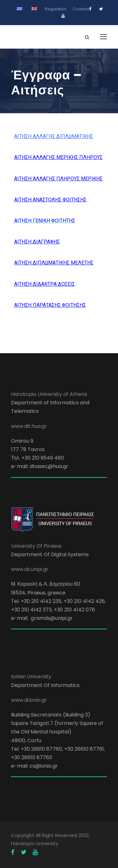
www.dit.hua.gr (29, 426)
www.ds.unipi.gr (30, 569)
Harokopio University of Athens (49, 394)
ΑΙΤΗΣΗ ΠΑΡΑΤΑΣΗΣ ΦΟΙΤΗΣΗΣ (50, 305)
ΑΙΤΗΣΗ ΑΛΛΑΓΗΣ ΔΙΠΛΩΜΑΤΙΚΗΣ (54, 136)
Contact (81, 9)
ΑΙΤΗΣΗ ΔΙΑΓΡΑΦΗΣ (37, 242)
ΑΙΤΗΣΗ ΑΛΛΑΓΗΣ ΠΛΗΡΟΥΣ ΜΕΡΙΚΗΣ (58, 179)
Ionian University (31, 676)
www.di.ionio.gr (29, 700)
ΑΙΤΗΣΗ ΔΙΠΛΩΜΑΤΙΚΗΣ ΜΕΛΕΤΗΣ (54, 263)
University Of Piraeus (36, 546)
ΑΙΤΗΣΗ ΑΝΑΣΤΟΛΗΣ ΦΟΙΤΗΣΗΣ (50, 200)
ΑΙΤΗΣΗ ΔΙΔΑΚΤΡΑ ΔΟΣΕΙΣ (45, 284)
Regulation (56, 9)
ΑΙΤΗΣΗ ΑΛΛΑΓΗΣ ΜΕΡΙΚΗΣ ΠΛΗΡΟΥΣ (58, 157)
